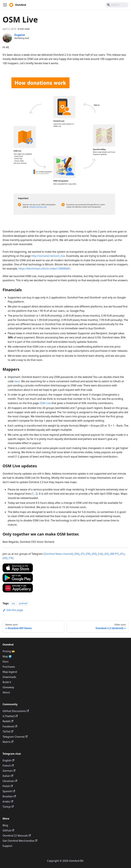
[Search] (117, 5)
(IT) (83, 554)
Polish (8, 786)
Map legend (10, 672)
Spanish (9, 791)
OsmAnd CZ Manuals (17, 836)
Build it (7, 682)
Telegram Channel (15, 737)
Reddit (8, 721)
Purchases (9, 667)
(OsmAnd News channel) (58, 554)
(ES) (106, 554)
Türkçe (8, 807)
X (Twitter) (10, 716)
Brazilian (9, 796)
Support (7, 846)
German (9, 771)
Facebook (10, 726)
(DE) (94, 554)
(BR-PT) (114, 554)
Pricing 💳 (9, 651)
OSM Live (45, 403)
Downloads (9, 677)
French (8, 766)
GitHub (8, 830)
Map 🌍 (7, 656)
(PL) (122, 554)
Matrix (8, 742)
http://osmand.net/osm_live (48, 256)
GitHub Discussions (16, 711)
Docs (6, 662)
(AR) (5, 558)
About (6, 692)
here (17, 381)
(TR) (11, 558)
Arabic (8, 802)
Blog (5, 825)
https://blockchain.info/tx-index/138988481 (45, 269)
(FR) (88, 554)
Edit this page (13, 610)
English (8, 760)
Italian (8, 776)
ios (13, 603)
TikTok (8, 732)
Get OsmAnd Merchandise (20, 841)
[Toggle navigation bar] (5, 5)
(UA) (101, 554)
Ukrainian (10, 781)
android (23, 603)
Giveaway (8, 687)
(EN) (77, 554)
